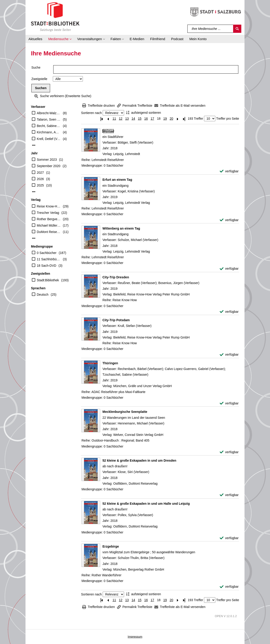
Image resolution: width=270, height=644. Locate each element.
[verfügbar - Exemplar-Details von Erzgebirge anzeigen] (229, 587)
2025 (40, 185)
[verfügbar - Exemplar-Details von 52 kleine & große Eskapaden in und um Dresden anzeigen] (229, 495)
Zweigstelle (39, 79)
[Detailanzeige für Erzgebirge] (111, 546)
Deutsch (43, 295)
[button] (60, 39)
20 (171, 119)
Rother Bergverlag (49, 219)
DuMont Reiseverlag (49, 232)
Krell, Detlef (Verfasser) (49, 139)
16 (146, 119)
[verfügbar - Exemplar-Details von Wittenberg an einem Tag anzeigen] (229, 269)
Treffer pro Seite (228, 119)
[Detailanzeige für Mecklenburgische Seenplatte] (125, 412)
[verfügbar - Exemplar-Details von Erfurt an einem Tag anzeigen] (229, 220)
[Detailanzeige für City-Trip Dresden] (116, 277)
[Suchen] (237, 29)
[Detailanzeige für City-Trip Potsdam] (116, 320)
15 (140, 119)
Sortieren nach (91, 113)
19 (165, 119)
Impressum (135, 637)
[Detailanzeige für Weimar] (108, 131)
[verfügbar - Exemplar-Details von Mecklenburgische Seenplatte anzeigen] (229, 452)
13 (127, 119)
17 (152, 119)
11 (114, 119)
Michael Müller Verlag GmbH (49, 225)
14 (133, 119)
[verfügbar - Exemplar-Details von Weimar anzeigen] (229, 171)
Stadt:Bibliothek (48, 280)
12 (121, 119)
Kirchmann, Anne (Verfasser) (49, 132)
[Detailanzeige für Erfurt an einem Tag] (117, 180)
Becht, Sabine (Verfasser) (49, 126)
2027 (40, 173)
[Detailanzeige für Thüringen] (110, 363)
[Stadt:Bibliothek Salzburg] (55, 17)
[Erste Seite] (102, 119)
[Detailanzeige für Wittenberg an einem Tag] (121, 228)
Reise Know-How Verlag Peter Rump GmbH (49, 206)
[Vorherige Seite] (108, 119)
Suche (36, 67)
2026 (40, 179)
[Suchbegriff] (210, 29)
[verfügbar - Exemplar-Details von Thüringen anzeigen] (229, 403)
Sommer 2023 (47, 160)
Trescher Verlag (48, 213)
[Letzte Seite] (184, 119)
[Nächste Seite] (178, 119)
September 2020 (49, 166)
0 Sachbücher (47, 253)
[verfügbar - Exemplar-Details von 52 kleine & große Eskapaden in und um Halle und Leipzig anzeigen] (229, 538)
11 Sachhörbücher (49, 259)
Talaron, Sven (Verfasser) (49, 119)
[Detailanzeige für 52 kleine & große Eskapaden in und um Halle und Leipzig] (146, 504)
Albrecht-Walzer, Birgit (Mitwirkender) (49, 113)
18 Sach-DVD (47, 266)
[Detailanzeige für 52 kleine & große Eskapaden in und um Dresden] (139, 460)
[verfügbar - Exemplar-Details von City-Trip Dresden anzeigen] (229, 312)
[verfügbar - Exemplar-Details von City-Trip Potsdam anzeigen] (229, 355)
